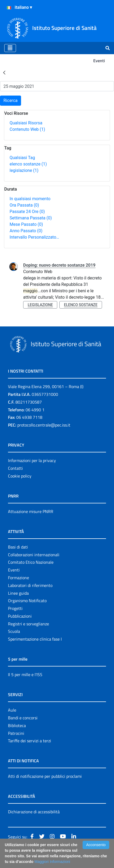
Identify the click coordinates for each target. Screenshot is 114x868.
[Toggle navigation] (10, 48)
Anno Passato (26, 231)
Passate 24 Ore (27, 212)
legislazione (24, 170)
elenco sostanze (28, 164)
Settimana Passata (31, 218)
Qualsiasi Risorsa (26, 123)
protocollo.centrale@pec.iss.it (44, 425)
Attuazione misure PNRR (31, 511)
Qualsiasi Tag (22, 158)
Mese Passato (26, 224)
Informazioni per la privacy (32, 460)
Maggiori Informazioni (52, 862)
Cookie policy (20, 476)
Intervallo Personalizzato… (34, 237)
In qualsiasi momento (30, 199)
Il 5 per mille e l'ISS (25, 674)
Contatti (15, 468)
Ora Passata (24, 205)
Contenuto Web (27, 129)
